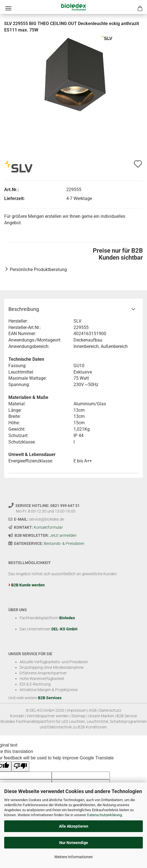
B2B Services (50, 698)
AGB (93, 710)
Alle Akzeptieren (74, 826)
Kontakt (17, 716)
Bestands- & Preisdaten (64, 543)
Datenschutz (110, 710)
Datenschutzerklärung (104, 815)
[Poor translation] (20, 766)
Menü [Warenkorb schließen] (8, 8)
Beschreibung (24, 309)
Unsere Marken (101, 716)
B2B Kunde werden (28, 585)
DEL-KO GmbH (64, 629)
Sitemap (78, 716)
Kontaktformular (48, 527)
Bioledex (67, 618)
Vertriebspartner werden (48, 716)
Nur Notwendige (74, 843)
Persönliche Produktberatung (38, 270)
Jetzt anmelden (63, 535)
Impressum (77, 710)
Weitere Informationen (73, 857)
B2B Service (127, 716)
